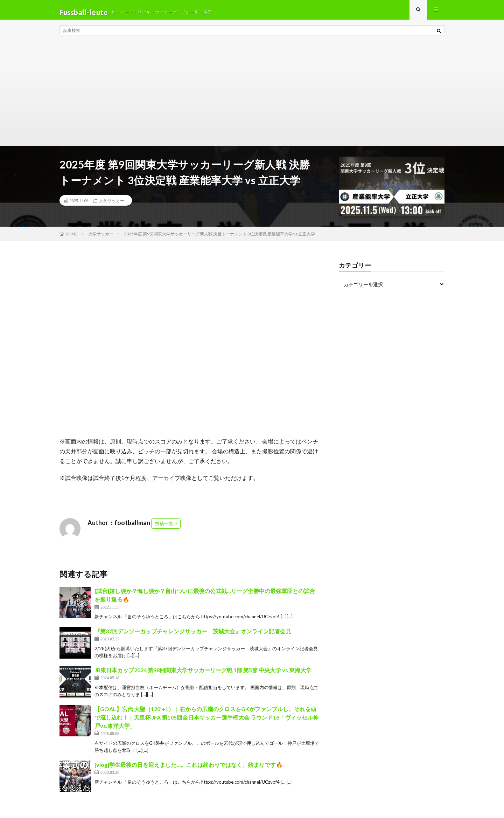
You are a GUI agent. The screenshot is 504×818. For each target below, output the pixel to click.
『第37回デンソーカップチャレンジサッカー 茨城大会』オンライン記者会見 (193, 636)
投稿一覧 (164, 528)
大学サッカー (112, 205)
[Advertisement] (252, 98)
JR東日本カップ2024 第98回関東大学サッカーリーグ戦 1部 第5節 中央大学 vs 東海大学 (203, 675)
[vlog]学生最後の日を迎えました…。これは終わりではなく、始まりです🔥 (189, 769)
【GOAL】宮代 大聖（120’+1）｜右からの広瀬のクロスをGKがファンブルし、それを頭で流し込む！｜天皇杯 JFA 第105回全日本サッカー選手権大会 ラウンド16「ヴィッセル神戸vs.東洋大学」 (206, 722)
